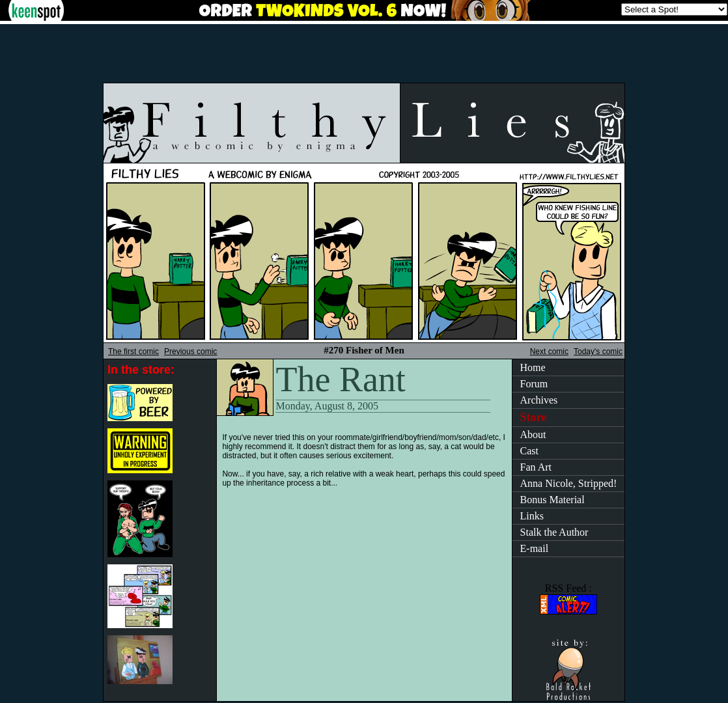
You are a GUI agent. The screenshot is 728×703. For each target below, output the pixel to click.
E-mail (535, 548)
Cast (529, 451)
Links (532, 516)
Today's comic (598, 351)
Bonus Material (553, 500)
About (533, 434)
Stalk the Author (554, 532)
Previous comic (190, 351)
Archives (539, 400)
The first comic (133, 351)
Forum (534, 384)
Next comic (549, 351)
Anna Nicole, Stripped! (569, 483)
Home (533, 367)
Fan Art (536, 467)
